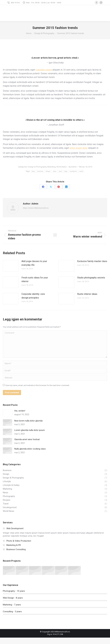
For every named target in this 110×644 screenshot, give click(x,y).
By (73, 167)
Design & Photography (37, 167)
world (81, 171)
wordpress (73, 171)
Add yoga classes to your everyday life (34, 263)
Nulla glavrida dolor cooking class (30, 449)
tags (66, 171)
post (60, 171)
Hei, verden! (20, 411)
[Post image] (11, 266)
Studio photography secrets (91, 278)
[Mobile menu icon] (104, 13)
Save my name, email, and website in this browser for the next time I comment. (38, 385)
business (40, 171)
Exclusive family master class (92, 261)
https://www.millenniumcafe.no (36, 208)
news (55, 171)
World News (62, 167)
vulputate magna (44, 70)
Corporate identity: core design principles (33, 296)
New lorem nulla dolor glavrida (28, 421)
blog (33, 171)
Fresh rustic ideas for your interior (35, 279)
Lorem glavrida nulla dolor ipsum (30, 430)
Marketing (51, 167)
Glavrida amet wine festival (27, 439)
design (48, 171)
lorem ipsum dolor (79, 148)
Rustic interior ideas (87, 294)
